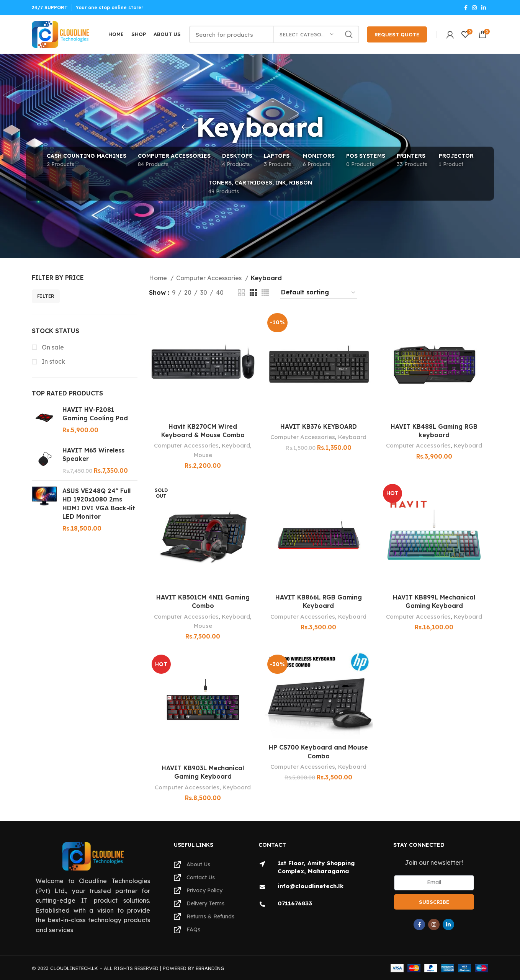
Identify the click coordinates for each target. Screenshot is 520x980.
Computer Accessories (210, 278)
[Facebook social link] (466, 8)
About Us (192, 864)
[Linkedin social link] (484, 8)
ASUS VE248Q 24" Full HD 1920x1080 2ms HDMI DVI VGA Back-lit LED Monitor (99, 504)
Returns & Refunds (204, 916)
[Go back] (186, 127)
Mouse (203, 455)
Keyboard (236, 446)
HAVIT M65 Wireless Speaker (93, 454)
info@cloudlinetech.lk (311, 886)
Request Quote (397, 34)
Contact (272, 845)
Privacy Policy (198, 890)
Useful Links (194, 845)
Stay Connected (419, 845)
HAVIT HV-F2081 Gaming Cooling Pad (95, 414)
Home (159, 278)
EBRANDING (210, 968)
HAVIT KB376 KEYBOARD (319, 426)
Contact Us (194, 877)
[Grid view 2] (241, 293)
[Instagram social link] (474, 8)
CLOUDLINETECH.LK (74, 968)
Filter (46, 296)
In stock (53, 361)
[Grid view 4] (265, 293)
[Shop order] (319, 293)
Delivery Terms (199, 903)
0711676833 (295, 903)
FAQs (187, 929)
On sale (52, 347)
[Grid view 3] (253, 293)
